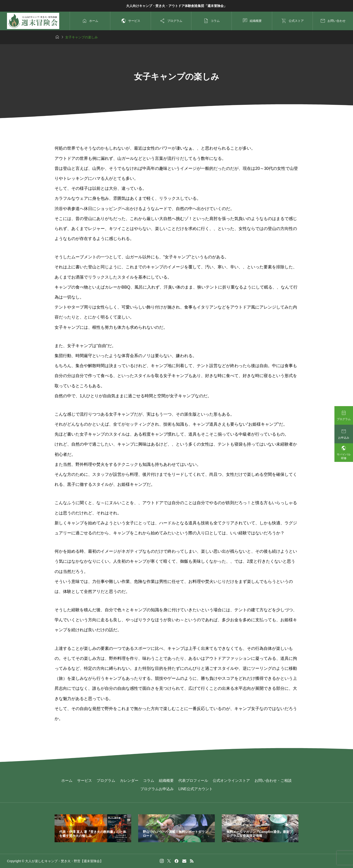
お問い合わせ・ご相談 (273, 781)
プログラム (106, 781)
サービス (85, 781)
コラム (149, 781)
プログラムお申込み (157, 789)
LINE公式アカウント (196, 789)
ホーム (67, 781)
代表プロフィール (193, 781)
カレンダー (129, 781)
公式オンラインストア (231, 781)
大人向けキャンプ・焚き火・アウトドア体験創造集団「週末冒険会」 (176, 6)
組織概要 (166, 781)
